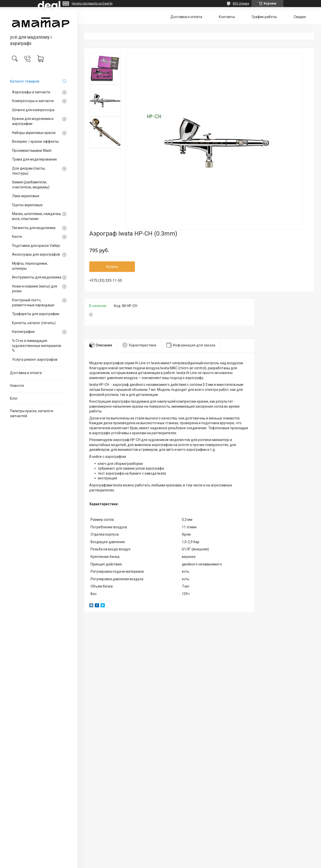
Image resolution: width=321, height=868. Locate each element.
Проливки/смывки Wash (32, 151)
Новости (17, 386)
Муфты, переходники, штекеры (30, 266)
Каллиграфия (23, 332)
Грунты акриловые (27, 205)
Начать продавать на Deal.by (92, 4)
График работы (264, 17)
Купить (112, 267)
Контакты (227, 17)
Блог (14, 398)
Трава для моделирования (34, 159)
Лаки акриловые (26, 196)
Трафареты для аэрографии (36, 314)
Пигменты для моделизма (34, 228)
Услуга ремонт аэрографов (35, 359)
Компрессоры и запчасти (33, 101)
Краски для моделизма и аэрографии (33, 121)
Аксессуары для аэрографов (36, 254)
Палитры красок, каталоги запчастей (32, 413)
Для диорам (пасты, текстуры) (29, 171)
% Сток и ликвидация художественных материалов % (37, 346)
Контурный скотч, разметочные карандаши (33, 303)
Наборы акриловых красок (34, 133)
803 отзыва (241, 4)
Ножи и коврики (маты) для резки (35, 289)
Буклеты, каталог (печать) (34, 323)
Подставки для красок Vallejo (36, 246)
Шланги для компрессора (33, 110)
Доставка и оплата (26, 373)
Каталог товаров (25, 81)
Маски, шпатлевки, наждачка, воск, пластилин (37, 216)
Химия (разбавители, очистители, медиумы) (31, 185)
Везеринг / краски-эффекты (35, 141)
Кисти (17, 237)
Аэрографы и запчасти (31, 92)
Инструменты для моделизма (37, 277)
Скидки (300, 17)
